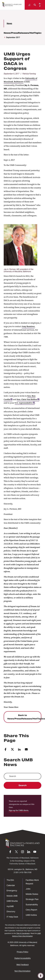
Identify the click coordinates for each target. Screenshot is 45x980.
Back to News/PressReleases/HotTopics (24, 717)
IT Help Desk (12, 917)
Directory (11, 911)
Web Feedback (23, 965)
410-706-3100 (26, 872)
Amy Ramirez (28, 326)
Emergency (12, 891)
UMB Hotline (31, 915)
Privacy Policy (22, 952)
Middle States (32, 894)
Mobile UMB (12, 896)
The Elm (10, 880)
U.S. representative (25, 403)
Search (23, 785)
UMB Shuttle (12, 901)
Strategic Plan (32, 899)
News (9, 23)
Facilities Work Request (32, 882)
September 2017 (13, 37)
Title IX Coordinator (23, 933)
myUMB (10, 906)
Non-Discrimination (22, 971)
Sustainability (32, 905)
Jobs (28, 889)
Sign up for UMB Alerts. (19, 810)
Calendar (11, 885)
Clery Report (31, 910)
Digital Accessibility (23, 958)
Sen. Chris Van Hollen (28, 399)
